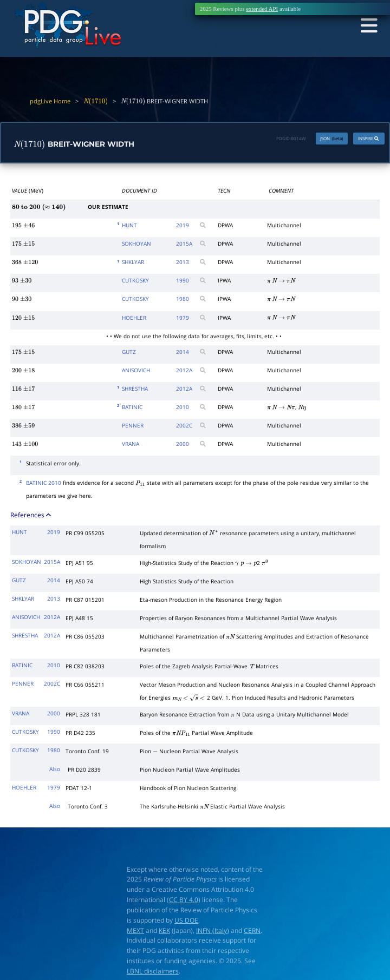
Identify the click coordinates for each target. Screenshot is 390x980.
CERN (252, 931)
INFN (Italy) (213, 931)
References (31, 516)
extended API (262, 9)
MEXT (135, 931)
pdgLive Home (50, 101)
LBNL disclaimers (153, 972)
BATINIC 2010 (44, 484)
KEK (164, 931)
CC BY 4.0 (184, 900)
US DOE (186, 921)
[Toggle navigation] (366, 26)
